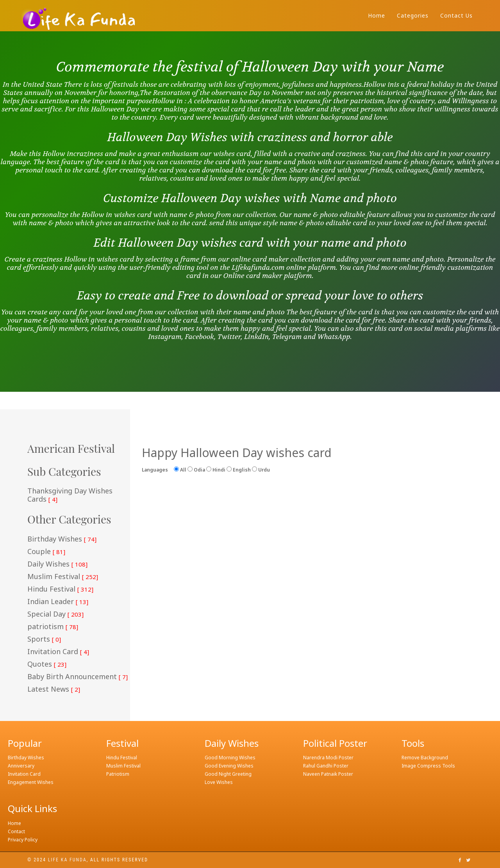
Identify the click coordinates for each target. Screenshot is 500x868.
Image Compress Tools (428, 766)
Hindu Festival (60, 589)
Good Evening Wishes (229, 766)
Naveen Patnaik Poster (328, 774)
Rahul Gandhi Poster (326, 766)
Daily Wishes (57, 564)
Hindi (216, 470)
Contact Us (456, 15)
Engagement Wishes (31, 782)
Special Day (55, 614)
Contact (16, 831)
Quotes (47, 664)
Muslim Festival (63, 577)
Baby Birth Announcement (78, 677)
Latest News (54, 689)
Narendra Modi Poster (328, 758)
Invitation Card (58, 652)
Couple (46, 552)
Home (377, 15)
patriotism (53, 627)
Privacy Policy (23, 840)
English (239, 470)
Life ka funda (67, 860)
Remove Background (425, 758)
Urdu (261, 470)
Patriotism (118, 774)
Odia (196, 470)
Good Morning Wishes (230, 758)
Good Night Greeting (228, 774)
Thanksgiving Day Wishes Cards (70, 495)
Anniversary (21, 766)
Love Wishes (219, 782)
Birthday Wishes (62, 539)
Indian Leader (58, 602)
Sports (44, 639)
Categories (413, 15)
